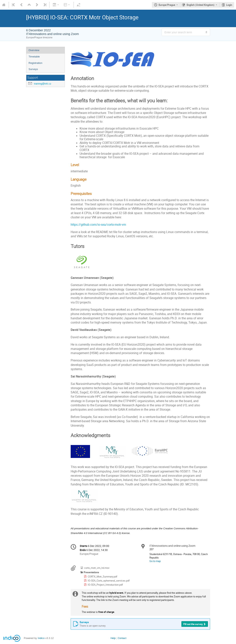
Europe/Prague (167, 5)
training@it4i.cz (43, 84)
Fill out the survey (193, 624)
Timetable (34, 57)
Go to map (155, 561)
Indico (41, 638)
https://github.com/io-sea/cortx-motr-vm (98, 225)
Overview (34, 50)
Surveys (33, 69)
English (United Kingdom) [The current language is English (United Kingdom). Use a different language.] (201, 5)
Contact (122, 638)
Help (113, 638)
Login (229, 5)
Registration (36, 63)
